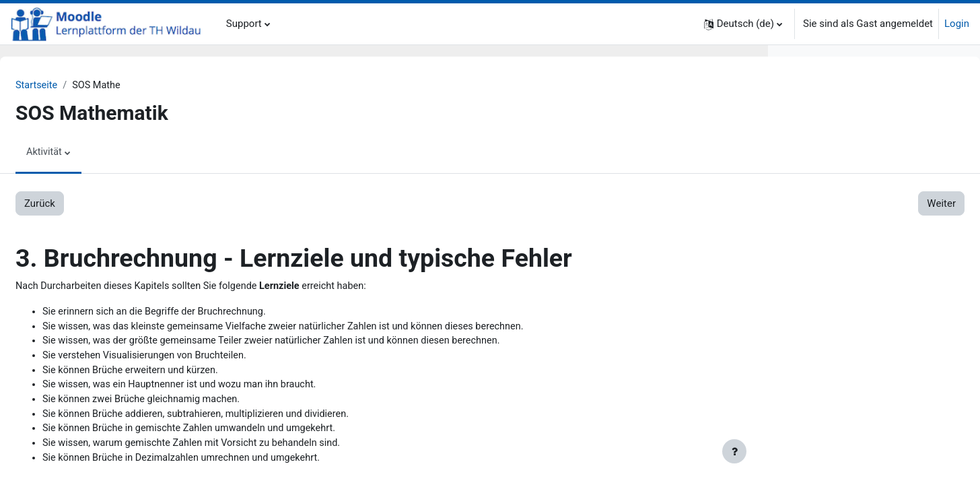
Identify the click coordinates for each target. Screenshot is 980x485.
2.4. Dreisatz (838, 208)
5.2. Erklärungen (847, 390)
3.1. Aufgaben (842, 253)
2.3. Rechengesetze (854, 193)
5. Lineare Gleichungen (835, 360)
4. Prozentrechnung (827, 299)
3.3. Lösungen (842, 284)
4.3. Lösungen (842, 344)
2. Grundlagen (815, 148)
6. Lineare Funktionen (832, 420)
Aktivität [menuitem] (77, 153)
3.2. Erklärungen (847, 269)
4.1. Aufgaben (842, 314)
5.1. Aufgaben (842, 375)
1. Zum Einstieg (818, 132)
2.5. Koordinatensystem (864, 223)
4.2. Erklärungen (847, 329)
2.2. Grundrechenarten (861, 178)
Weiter (719, 204)
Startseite (70, 86)
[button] (743, 24)
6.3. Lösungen (842, 465)
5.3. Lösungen (842, 405)
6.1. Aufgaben (842, 435)
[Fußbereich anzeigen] (734, 451)
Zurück (72, 204)
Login (957, 24)
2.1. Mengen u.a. (848, 162)
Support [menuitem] (244, 24)
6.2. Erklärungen (847, 451)
